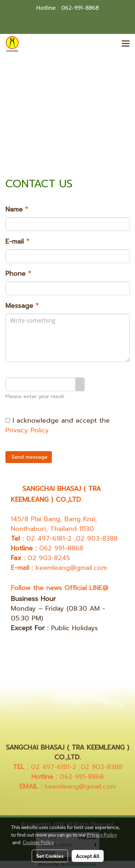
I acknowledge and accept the (58, 426)
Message (22, 306)
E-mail (17, 242)
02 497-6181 (46, 538)
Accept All (88, 856)
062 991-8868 (61, 548)
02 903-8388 (97, 538)
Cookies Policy (38, 842)
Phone (18, 274)
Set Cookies (50, 856)
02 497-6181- (52, 767)
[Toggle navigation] (126, 44)
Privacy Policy (27, 430)
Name (17, 210)
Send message (29, 457)
